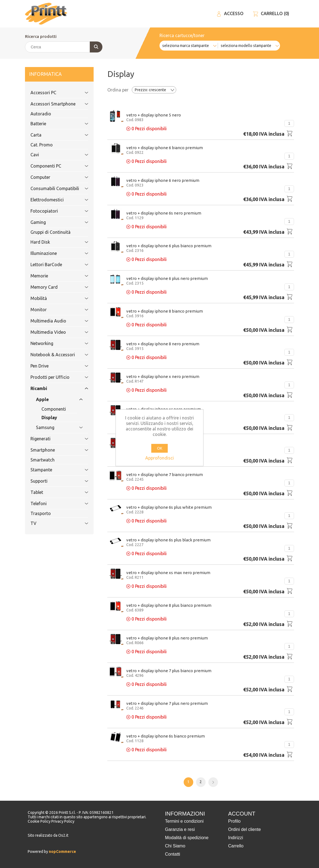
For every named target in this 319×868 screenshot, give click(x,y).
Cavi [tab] (53, 155)
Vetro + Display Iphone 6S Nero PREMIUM (164, 213)
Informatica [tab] (53, 74)
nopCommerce (62, 852)
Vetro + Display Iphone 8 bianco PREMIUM (165, 311)
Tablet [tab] (53, 492)
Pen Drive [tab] (53, 366)
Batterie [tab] (53, 124)
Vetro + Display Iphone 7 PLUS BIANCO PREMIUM (169, 671)
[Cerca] (63, 47)
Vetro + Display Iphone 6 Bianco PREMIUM (165, 148)
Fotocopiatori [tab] (53, 211)
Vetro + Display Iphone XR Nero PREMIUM (164, 409)
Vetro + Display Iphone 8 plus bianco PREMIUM (169, 605)
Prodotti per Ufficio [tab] (53, 377)
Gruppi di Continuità (51, 232)
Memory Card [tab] (53, 287)
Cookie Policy (40, 821)
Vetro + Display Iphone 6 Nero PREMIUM (163, 180)
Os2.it (63, 835)
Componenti (54, 409)
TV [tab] (53, 523)
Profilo (234, 821)
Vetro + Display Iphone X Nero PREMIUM (163, 376)
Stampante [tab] (53, 470)
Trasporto (41, 513)
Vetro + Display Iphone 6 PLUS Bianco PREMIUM (169, 246)
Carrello (236, 846)
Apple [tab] (53, 399)
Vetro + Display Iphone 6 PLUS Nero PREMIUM (167, 278)
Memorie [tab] (53, 276)
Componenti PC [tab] (53, 166)
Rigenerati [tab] (53, 439)
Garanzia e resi (180, 829)
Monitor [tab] (53, 310)
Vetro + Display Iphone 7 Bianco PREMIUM (165, 475)
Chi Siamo (175, 846)
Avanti (213, 782)
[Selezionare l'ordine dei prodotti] (154, 90)
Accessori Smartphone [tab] (53, 104)
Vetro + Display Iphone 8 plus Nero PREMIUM (167, 638)
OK (160, 448)
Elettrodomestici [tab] (53, 200)
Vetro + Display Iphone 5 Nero (154, 115)
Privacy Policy (63, 821)
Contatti (173, 854)
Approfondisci (159, 458)
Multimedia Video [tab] (53, 332)
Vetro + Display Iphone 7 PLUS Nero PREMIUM (167, 703)
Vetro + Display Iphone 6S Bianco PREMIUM (166, 736)
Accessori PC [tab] (53, 93)
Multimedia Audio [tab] (53, 321)
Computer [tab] (53, 177)
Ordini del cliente (244, 829)
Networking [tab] (53, 343)
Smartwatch (43, 460)
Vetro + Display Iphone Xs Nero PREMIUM (164, 442)
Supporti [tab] (53, 481)
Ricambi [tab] (53, 388)
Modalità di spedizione (187, 838)
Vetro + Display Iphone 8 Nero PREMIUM (163, 344)
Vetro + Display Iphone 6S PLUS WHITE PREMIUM (169, 507)
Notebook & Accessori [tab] (53, 355)
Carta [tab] (53, 135)
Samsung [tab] (53, 427)
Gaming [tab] (53, 222)
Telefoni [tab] (53, 503)
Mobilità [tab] (53, 298)
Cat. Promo (42, 145)
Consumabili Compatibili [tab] (55, 188)
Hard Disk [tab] (53, 242)
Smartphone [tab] (53, 450)
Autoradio (41, 114)
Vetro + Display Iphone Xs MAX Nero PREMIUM (168, 573)
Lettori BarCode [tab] (53, 265)
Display (49, 418)
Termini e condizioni (184, 821)
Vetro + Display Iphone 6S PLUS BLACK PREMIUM (168, 540)
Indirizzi (236, 838)
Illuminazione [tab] (53, 253)
